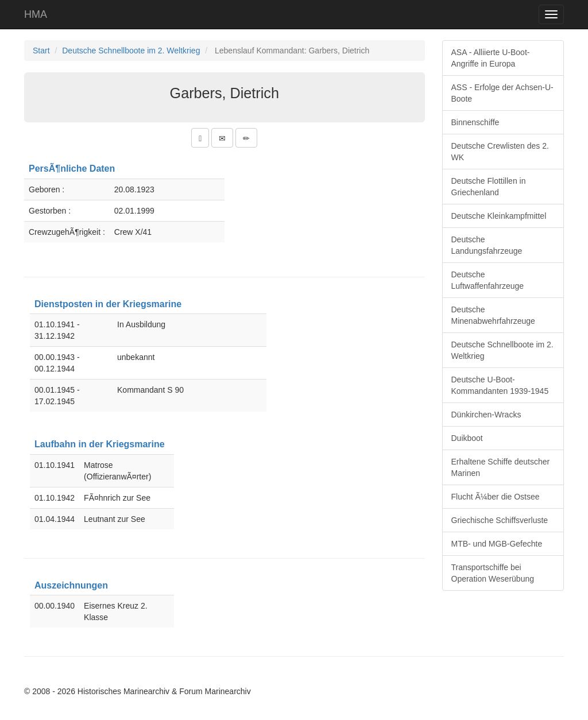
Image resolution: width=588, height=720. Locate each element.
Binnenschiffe (475, 122)
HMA (36, 14)
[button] (200, 138)
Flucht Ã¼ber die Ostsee (496, 497)
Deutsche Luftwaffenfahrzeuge (488, 280)
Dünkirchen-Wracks (486, 415)
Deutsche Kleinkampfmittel (499, 216)
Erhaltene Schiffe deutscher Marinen (501, 467)
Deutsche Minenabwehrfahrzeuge (493, 315)
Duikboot (467, 438)
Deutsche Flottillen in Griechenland (489, 187)
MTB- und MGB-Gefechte (497, 544)
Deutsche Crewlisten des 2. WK (500, 152)
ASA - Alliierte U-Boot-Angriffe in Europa (491, 58)
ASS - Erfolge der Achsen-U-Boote (502, 93)
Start (41, 51)
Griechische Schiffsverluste (500, 520)
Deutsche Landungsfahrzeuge (487, 245)
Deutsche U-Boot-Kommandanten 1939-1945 (500, 385)
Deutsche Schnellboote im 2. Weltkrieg (131, 51)
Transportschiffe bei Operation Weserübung (493, 573)
